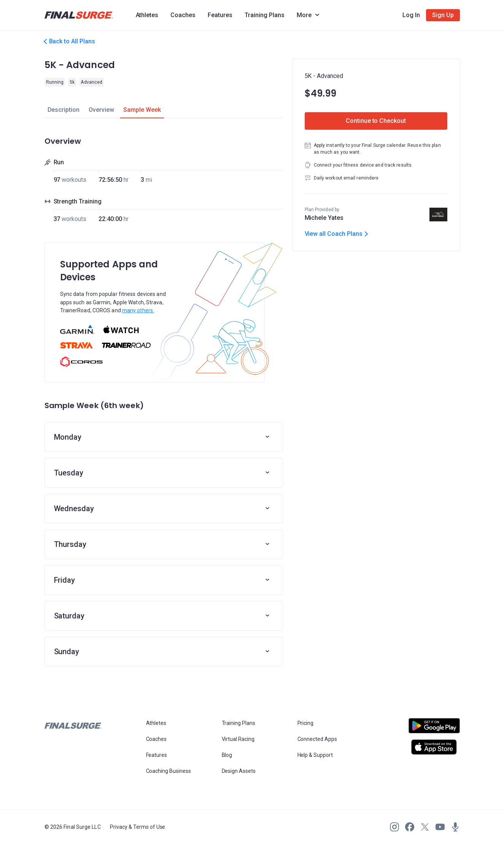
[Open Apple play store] (434, 747)
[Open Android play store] (434, 729)
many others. (138, 310)
